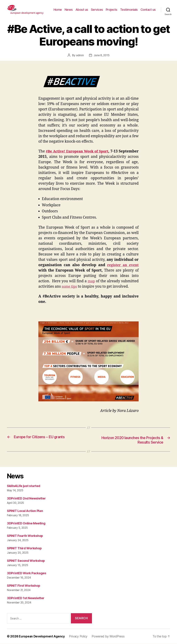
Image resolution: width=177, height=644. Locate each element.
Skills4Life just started (24, 486)
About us (82, 10)
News (69, 10)
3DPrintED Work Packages (27, 573)
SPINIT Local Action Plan (25, 511)
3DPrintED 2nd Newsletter (26, 499)
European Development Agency (43, 636)
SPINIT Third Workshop (24, 548)
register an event (122, 265)
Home (58, 10)
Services (97, 10)
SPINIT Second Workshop (26, 561)
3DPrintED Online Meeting (26, 523)
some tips (70, 286)
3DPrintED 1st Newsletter (26, 598)
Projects (112, 10)
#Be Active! (61, 151)
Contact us (148, 10)
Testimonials (129, 10)
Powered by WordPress (111, 636)
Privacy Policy (81, 636)
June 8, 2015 (102, 55)
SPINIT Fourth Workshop (25, 536)
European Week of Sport (101, 151)
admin (80, 55)
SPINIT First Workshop (24, 586)
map (91, 281)
